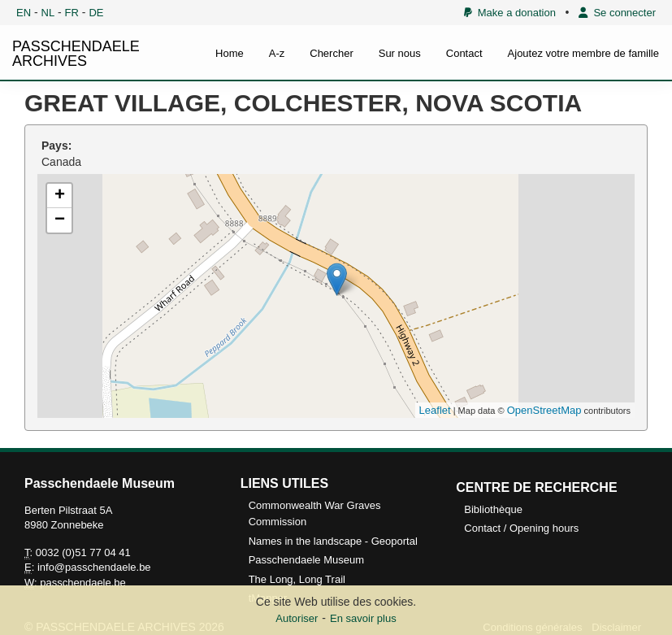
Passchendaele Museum (306, 560)
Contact (464, 53)
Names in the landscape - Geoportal (333, 541)
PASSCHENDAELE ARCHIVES (76, 54)
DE (96, 13)
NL (48, 13)
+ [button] (60, 196)
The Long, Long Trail (297, 579)
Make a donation (510, 13)
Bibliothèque (493, 509)
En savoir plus (363, 618)
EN (24, 13)
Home (230, 53)
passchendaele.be (83, 583)
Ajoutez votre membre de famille (583, 53)
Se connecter (617, 13)
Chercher (331, 53)
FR (72, 13)
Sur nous (400, 53)
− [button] (60, 220)
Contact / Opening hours (521, 528)
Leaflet (435, 410)
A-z (277, 53)
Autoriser (297, 618)
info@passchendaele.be (94, 567)
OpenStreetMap (544, 410)
